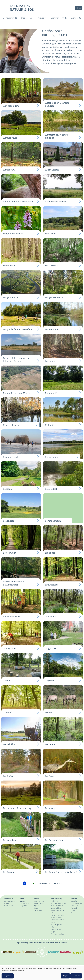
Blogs (36, 908)
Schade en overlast (57, 920)
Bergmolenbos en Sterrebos (18, 329)
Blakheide (50, 425)
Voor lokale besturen (58, 934)
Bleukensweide (11, 457)
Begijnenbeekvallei (13, 234)
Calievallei (50, 617)
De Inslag (50, 808)
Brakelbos (50, 553)
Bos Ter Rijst (10, 553)
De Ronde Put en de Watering (61, 872)
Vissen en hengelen (58, 915)
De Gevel (50, 776)
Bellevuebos (9, 265)
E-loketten (54, 901)
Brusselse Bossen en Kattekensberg (14, 583)
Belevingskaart (9, 906)
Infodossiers (24, 903)
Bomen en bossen (57, 906)
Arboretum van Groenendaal (18, 202)
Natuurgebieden (9, 901)
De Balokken (10, 744)
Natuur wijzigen (56, 908)
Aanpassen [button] (8, 976)
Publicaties (75, 908)
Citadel (7, 680)
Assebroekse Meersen (56, 202)
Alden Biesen (52, 170)
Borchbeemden (53, 521)
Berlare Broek (52, 329)
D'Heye (49, 712)
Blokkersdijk (51, 457)
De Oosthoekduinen (56, 840)
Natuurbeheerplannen (58, 903)
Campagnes (38, 911)
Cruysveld (8, 712)
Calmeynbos (9, 649)
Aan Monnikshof (12, 106)
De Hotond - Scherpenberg (17, 808)
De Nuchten (9, 840)
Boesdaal (8, 489)
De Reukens (9, 872)
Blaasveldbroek (11, 425)
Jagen (53, 922)
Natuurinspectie (56, 925)
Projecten (23, 906)
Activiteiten (8, 903)
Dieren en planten (57, 918)
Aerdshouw (9, 170)
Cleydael (49, 680)
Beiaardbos (51, 234)
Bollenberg (9, 521)
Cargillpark (51, 649)
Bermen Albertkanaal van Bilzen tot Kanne (17, 360)
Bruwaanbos (52, 585)
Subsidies (54, 927)
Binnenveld (51, 393)
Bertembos (51, 361)
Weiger (65, 976)
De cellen (50, 744)
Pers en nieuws (39, 903)
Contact (74, 913)
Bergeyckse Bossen (55, 297)
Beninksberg (52, 265)
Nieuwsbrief (38, 913)
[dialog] (42, 973)
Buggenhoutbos (11, 617)
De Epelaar (9, 776)
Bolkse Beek (51, 489)
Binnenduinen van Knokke (17, 393)
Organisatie (75, 901)
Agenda (37, 906)
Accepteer (76, 976)
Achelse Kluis (10, 138)
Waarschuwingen (40, 901)
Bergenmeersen (11, 297)
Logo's (73, 911)
